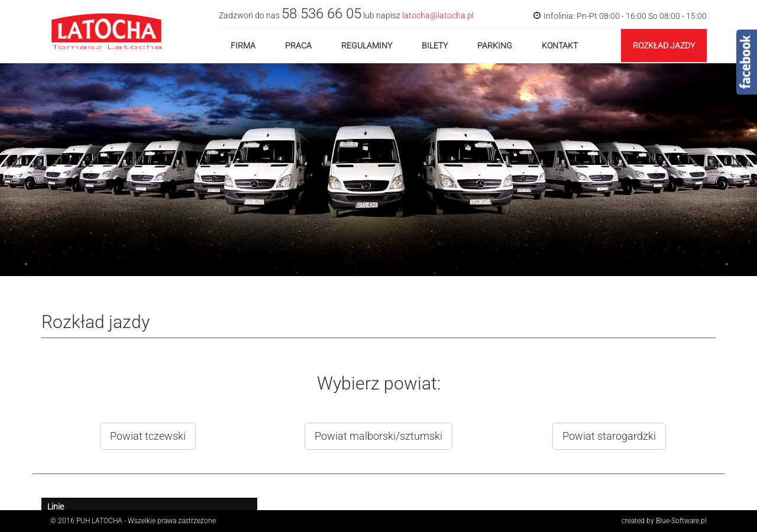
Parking (495, 46)
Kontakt (560, 46)
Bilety (435, 46)
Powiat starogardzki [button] (609, 436)
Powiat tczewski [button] (148, 436)
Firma (243, 46)
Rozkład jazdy (664, 46)
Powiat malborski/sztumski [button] (378, 436)
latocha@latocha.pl (438, 15)
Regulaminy (367, 46)
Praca (298, 46)
